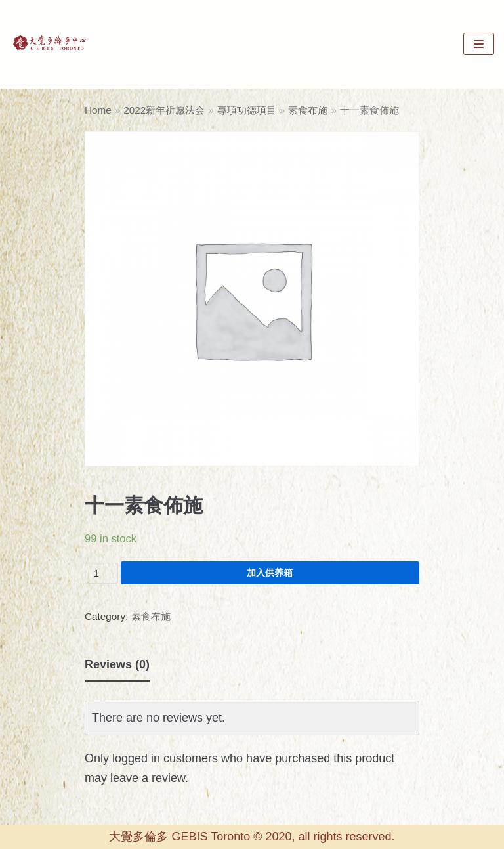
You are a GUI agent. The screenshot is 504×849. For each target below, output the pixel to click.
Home (98, 110)
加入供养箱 (270, 573)
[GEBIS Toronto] (49, 44)
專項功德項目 (247, 110)
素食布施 (308, 110)
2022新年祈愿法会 (164, 110)
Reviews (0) (117, 664)
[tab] (117, 665)
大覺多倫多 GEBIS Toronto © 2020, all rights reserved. (252, 837)
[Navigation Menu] (479, 44)
